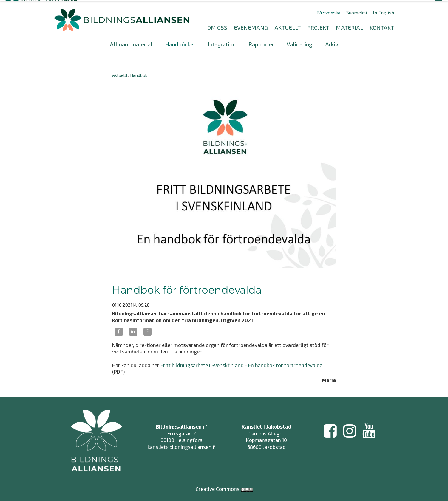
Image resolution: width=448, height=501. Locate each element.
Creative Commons (218, 484)
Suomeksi (357, 11)
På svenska (328, 11)
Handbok (139, 74)
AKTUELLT (288, 26)
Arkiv (332, 43)
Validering (299, 43)
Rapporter (261, 43)
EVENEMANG (251, 26)
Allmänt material (131, 43)
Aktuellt (120, 74)
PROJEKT (318, 26)
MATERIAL (349, 26)
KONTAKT (382, 26)
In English (383, 11)
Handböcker (180, 43)
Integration (222, 43)
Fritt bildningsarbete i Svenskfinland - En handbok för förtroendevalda (241, 364)
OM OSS (217, 26)
